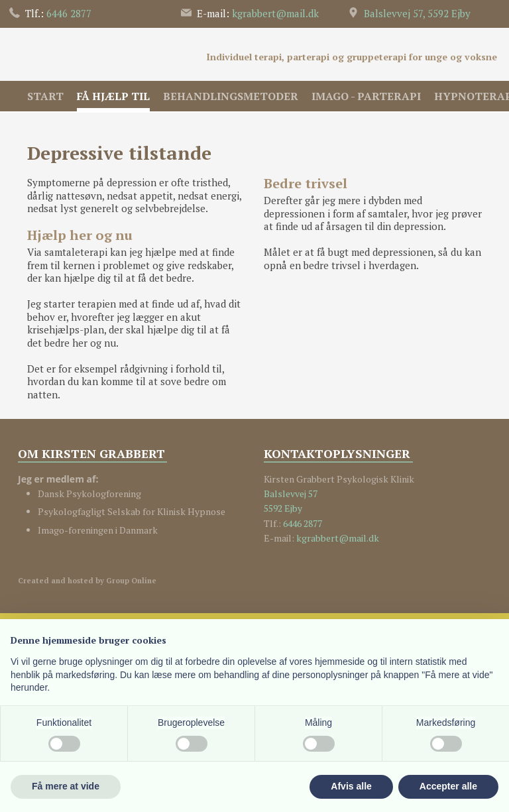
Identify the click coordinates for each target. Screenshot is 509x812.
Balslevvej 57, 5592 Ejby (417, 13)
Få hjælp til (113, 96)
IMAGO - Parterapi (366, 96)
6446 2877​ (303, 523)
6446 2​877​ (69, 13)
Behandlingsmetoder (231, 96)
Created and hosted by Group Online (87, 581)
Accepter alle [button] (448, 786)
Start (45, 96)
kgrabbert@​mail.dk (275, 13)
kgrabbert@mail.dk (338, 538)
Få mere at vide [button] (66, 786)
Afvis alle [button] (351, 786)
